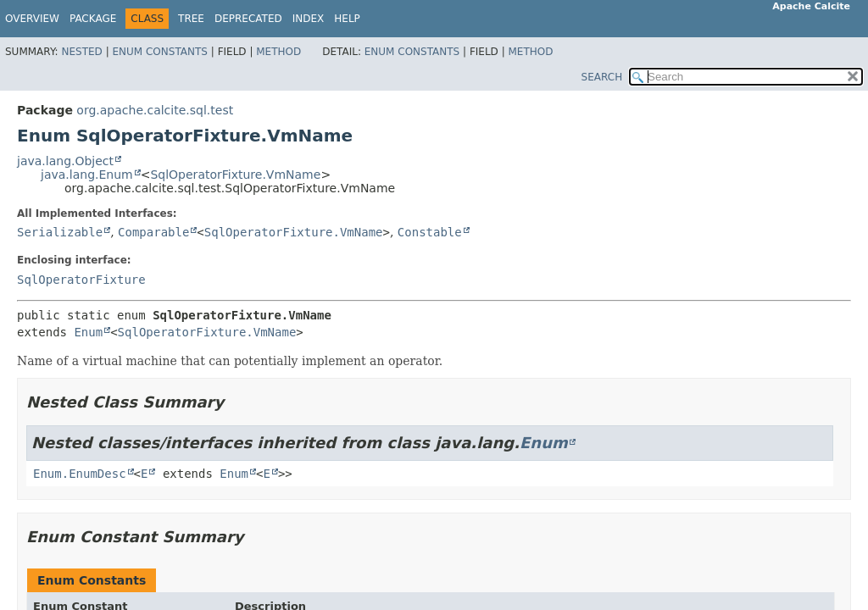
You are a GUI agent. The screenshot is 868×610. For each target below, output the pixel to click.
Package (93, 19)
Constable (430, 232)
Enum (88, 332)
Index (309, 19)
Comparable (153, 232)
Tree (191, 19)
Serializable (60, 232)
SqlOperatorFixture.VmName (235, 175)
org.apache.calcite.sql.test (155, 110)
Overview (32, 19)
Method (278, 52)
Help (347, 19)
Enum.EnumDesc (80, 474)
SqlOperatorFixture (81, 280)
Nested (81, 52)
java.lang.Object (65, 161)
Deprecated (248, 19)
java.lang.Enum (87, 175)
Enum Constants (159, 52)
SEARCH (602, 77)
